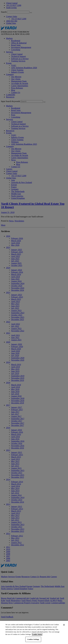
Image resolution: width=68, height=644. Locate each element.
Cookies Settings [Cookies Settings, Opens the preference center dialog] (33, 639)
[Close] (64, 625)
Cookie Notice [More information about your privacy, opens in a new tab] (37, 634)
